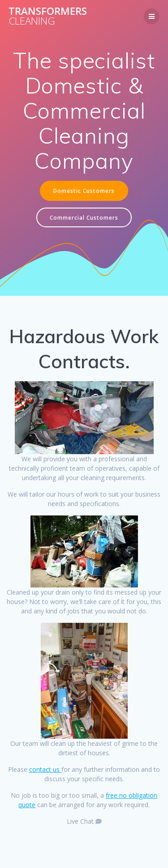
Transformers (48, 16)
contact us (45, 769)
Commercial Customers (84, 217)
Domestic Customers (84, 191)
